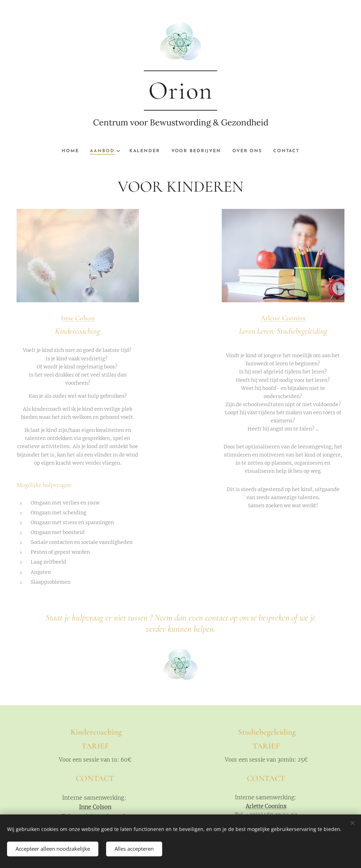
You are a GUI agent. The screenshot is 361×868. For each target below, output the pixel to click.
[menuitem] (67, 151)
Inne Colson (78, 318)
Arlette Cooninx (283, 318)
